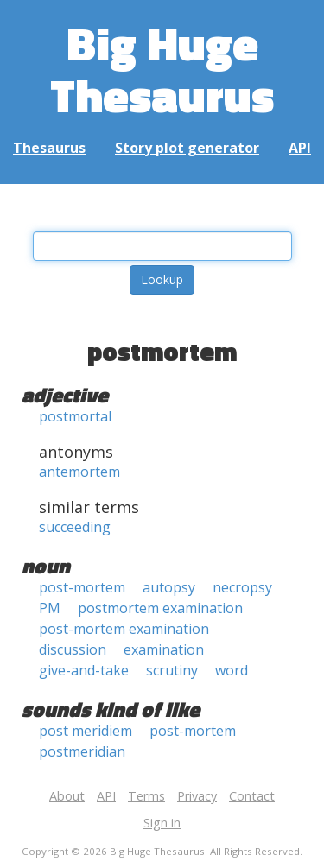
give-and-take (84, 670)
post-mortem (82, 587)
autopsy (169, 587)
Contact (252, 796)
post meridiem (86, 731)
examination (164, 649)
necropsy (242, 587)
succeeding (75, 527)
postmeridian (82, 751)
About (67, 796)
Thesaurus (49, 148)
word (232, 670)
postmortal (75, 416)
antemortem (79, 472)
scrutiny (172, 670)
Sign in (162, 823)
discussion (73, 649)
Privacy (197, 796)
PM (50, 608)
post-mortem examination (124, 629)
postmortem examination (160, 608)
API (300, 148)
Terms (146, 796)
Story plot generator (187, 148)
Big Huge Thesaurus (162, 69)
